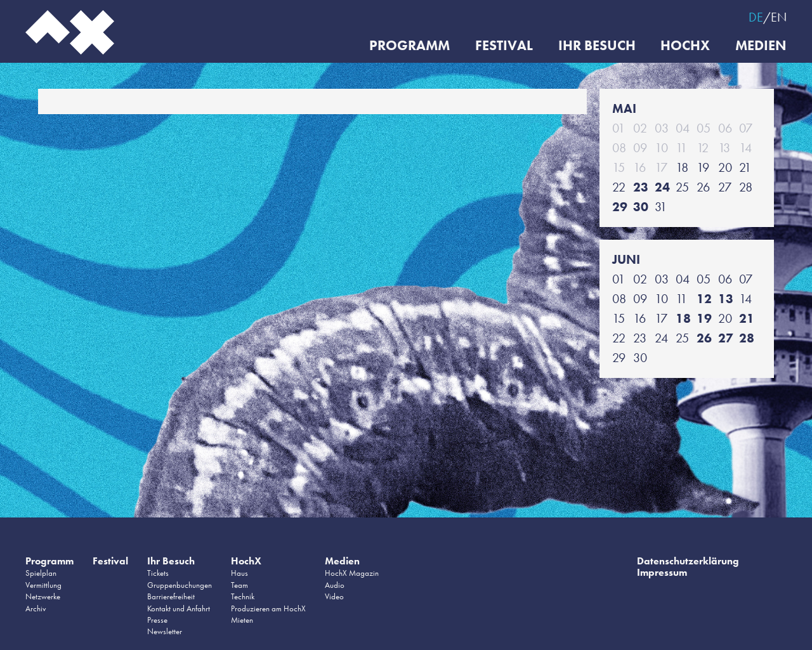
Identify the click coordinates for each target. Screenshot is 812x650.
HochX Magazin (352, 573)
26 (704, 338)
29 (620, 207)
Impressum (662, 572)
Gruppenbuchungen (180, 585)
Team (239, 585)
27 (726, 338)
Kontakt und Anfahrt (179, 608)
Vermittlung (43, 585)
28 (747, 338)
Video (334, 596)
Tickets (158, 573)
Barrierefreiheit (171, 596)
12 (704, 299)
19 (704, 318)
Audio (335, 585)
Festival (503, 46)
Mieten (242, 620)
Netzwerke (43, 596)
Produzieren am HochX (268, 608)
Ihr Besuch (596, 46)
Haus (239, 573)
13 (726, 299)
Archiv (36, 608)
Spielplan (41, 573)
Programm (409, 46)
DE (756, 17)
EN (779, 17)
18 (683, 318)
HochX (685, 46)
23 (641, 187)
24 (662, 187)
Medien (761, 46)
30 (641, 207)
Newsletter (165, 631)
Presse (157, 620)
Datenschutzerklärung (688, 561)
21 (747, 318)
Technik (243, 596)
